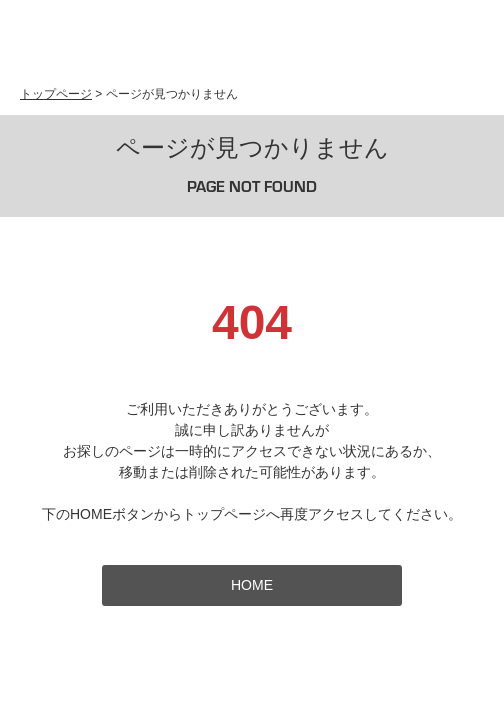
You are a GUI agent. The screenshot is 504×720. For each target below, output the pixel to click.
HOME (252, 585)
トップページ (56, 94)
